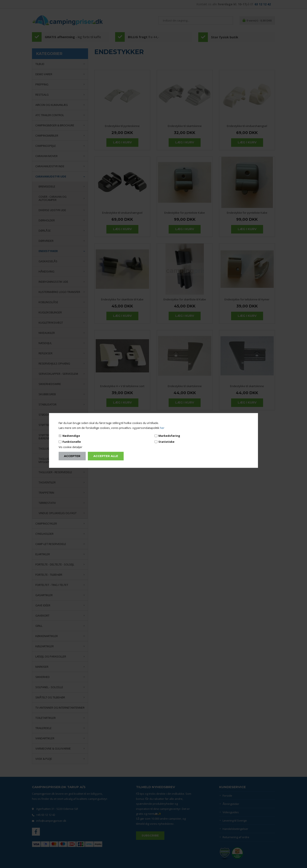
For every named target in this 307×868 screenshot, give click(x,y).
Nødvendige (71, 435)
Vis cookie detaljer (70, 447)
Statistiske (166, 442)
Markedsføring (169, 435)
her (162, 428)
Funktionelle (72, 442)
